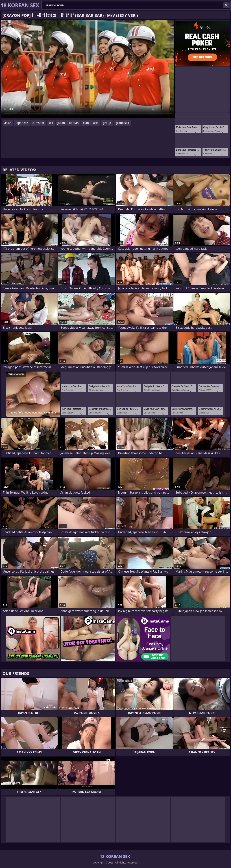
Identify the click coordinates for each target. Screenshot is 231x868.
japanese (22, 123)
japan (61, 123)
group (107, 123)
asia (96, 123)
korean (74, 123)
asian (8, 123)
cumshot (38, 123)
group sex (122, 123)
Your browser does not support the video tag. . (88, 69)
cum (86, 123)
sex (51, 123)
